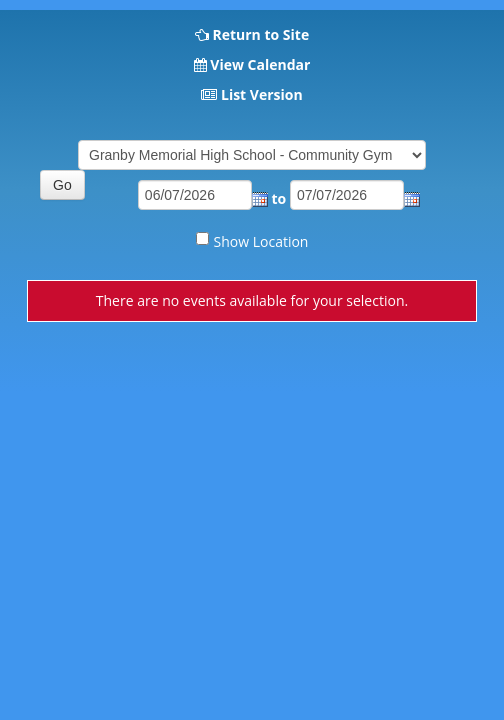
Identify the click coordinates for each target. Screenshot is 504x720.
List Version (262, 94)
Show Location (261, 241)
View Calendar (260, 64)
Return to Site (260, 34)
